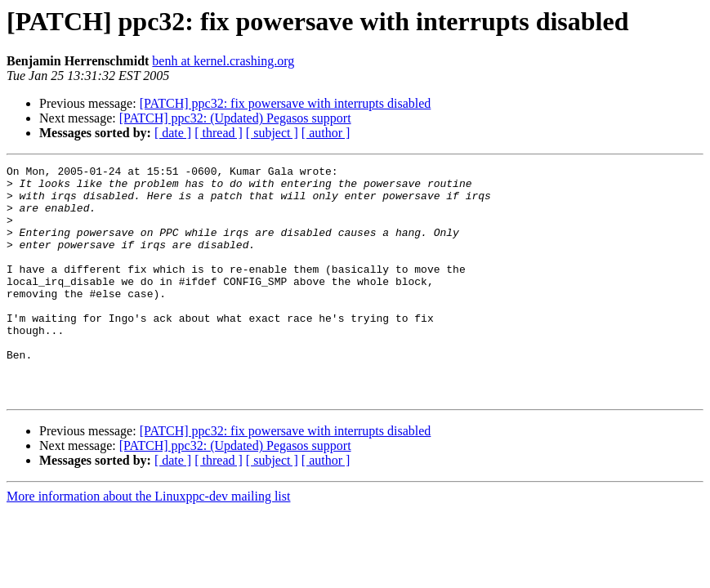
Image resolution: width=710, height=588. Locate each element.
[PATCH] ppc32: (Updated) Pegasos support (235, 118)
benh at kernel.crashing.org (223, 61)
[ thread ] (219, 133)
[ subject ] (272, 133)
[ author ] (326, 133)
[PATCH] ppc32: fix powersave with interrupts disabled (286, 103)
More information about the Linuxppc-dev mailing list (148, 543)
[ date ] (173, 133)
